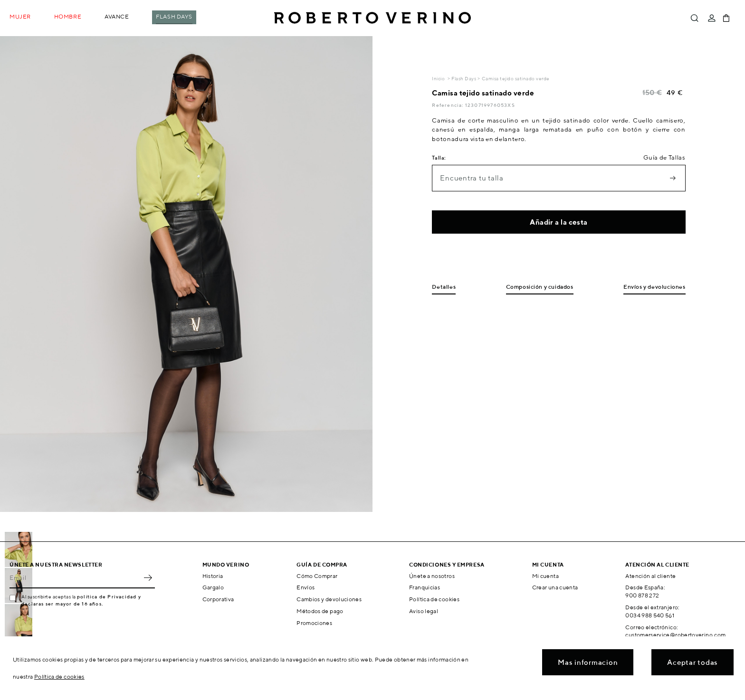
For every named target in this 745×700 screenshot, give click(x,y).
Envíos (306, 587)
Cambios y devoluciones (329, 599)
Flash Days (174, 16)
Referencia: (448, 105)
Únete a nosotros (432, 576)
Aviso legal (424, 611)
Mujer (20, 16)
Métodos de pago (320, 611)
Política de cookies (434, 599)
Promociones (314, 623)
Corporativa (218, 599)
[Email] (75, 578)
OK (148, 578)
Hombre (68, 16)
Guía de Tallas (664, 157)
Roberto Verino (372, 18)
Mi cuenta (545, 576)
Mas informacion (588, 662)
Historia (213, 576)
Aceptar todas (692, 662)
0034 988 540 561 (650, 615)
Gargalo (213, 587)
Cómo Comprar (317, 576)
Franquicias (425, 587)
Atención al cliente (650, 576)
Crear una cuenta (555, 587)
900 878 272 (642, 595)
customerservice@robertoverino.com (675, 635)
